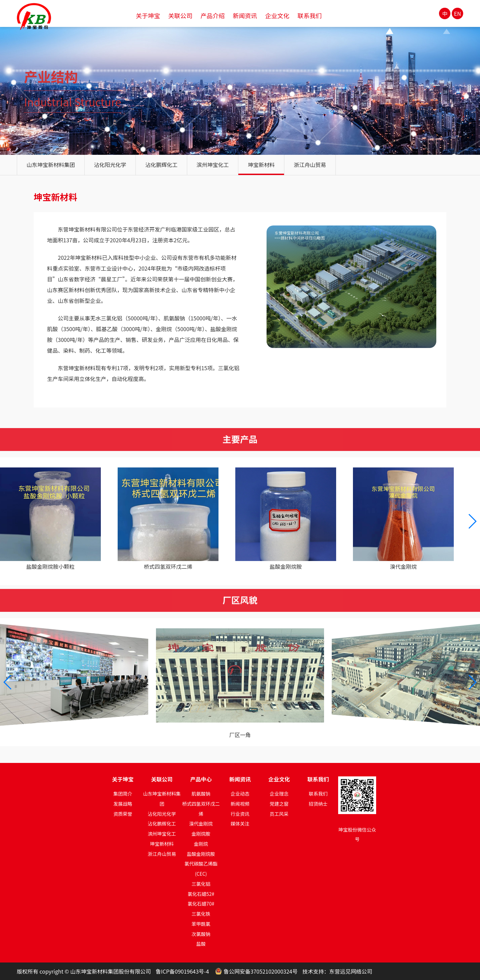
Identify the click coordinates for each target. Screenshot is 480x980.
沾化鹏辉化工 (161, 165)
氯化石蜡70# (201, 904)
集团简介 (123, 794)
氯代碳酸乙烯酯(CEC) (201, 869)
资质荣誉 (123, 814)
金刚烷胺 (201, 834)
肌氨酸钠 (201, 794)
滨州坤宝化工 (213, 165)
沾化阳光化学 (110, 165)
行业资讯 (240, 814)
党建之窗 (279, 804)
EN (458, 13)
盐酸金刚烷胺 (201, 854)
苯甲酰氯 (201, 924)
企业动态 (240, 794)
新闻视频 (240, 804)
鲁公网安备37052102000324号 (261, 971)
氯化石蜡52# (201, 894)
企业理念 (279, 794)
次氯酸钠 (201, 934)
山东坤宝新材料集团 (51, 165)
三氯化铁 (201, 914)
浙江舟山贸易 (310, 165)
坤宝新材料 (261, 165)
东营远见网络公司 (351, 971)
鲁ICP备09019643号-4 (182, 971)
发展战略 (123, 804)
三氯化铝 (201, 884)
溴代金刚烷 (201, 824)
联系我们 (318, 794)
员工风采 (279, 814)
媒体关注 (240, 824)
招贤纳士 (318, 804)
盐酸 (201, 944)
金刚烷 (201, 844)
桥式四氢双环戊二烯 (201, 809)
